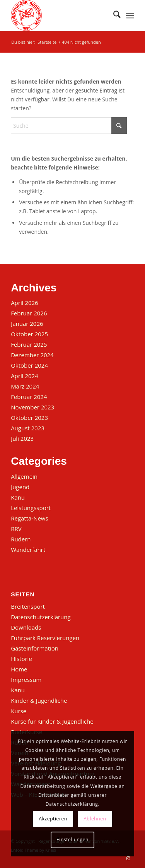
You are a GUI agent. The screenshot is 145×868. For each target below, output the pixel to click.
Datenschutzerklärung (41, 617)
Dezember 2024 (32, 355)
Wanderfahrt (28, 550)
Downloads (26, 627)
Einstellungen (72, 840)
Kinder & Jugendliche (39, 700)
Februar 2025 (29, 344)
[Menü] (130, 15)
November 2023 (32, 407)
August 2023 (28, 428)
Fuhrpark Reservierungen (45, 638)
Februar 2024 (29, 397)
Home (19, 669)
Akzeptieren (53, 819)
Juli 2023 (22, 438)
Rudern (21, 539)
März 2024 (25, 386)
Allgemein (24, 476)
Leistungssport (31, 508)
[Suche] (113, 15)
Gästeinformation (35, 648)
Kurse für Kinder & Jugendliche (52, 721)
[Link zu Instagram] (128, 858)
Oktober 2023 (29, 418)
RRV (16, 529)
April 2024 (25, 376)
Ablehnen (95, 819)
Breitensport (28, 606)
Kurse (19, 711)
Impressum (26, 680)
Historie (21, 659)
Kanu (18, 497)
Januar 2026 (27, 324)
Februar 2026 (29, 313)
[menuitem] (113, 15)
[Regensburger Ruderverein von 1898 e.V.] (60, 15)
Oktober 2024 (29, 365)
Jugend (20, 487)
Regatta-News (30, 518)
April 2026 (25, 303)
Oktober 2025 (29, 334)
